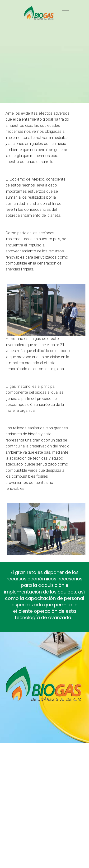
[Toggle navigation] (66, 12)
